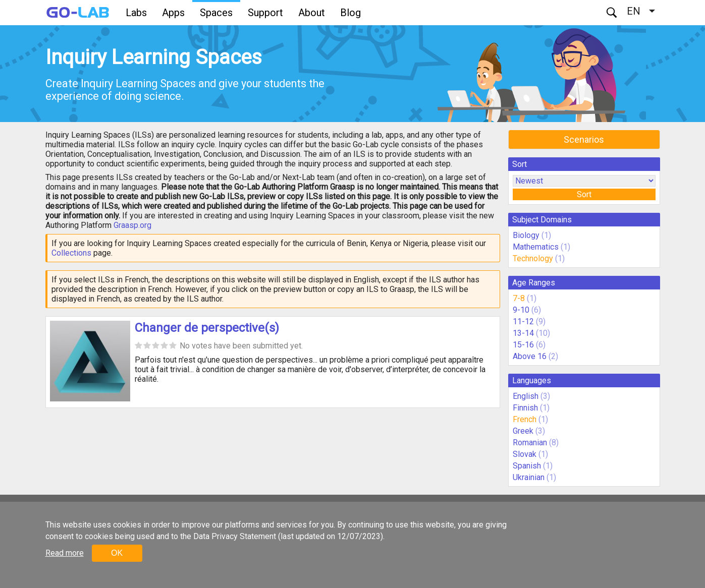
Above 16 (530, 356)
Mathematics (536, 247)
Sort (584, 194)
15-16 (523, 345)
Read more (65, 553)
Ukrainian (529, 477)
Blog (350, 13)
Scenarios (584, 139)
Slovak (525, 454)
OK (117, 553)
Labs (136, 13)
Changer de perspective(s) (207, 328)
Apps (173, 13)
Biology (526, 235)
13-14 (523, 333)
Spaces (216, 13)
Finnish (525, 408)
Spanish (527, 466)
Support (265, 13)
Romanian (530, 443)
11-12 (523, 321)
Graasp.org (132, 225)
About (312, 13)
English (526, 396)
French (525, 419)
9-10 (521, 310)
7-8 (519, 298)
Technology (533, 258)
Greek (523, 431)
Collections (71, 253)
